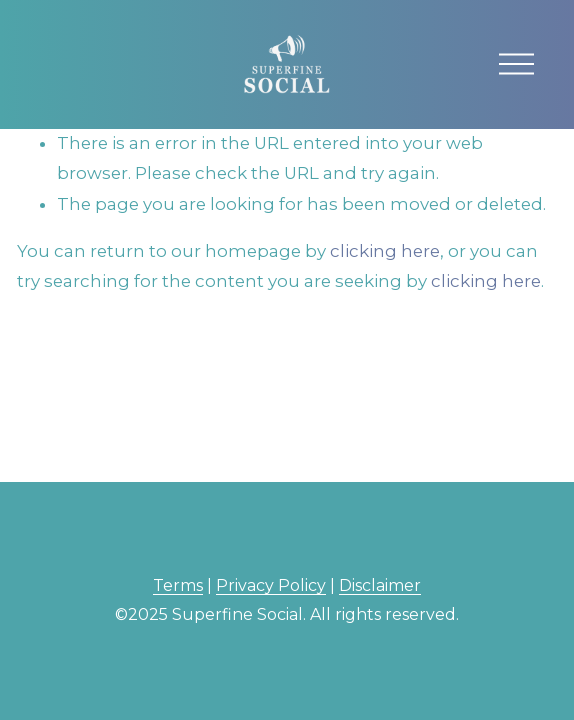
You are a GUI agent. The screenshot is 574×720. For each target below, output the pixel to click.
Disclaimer (380, 585)
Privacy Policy (271, 585)
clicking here (385, 251)
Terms (178, 585)
